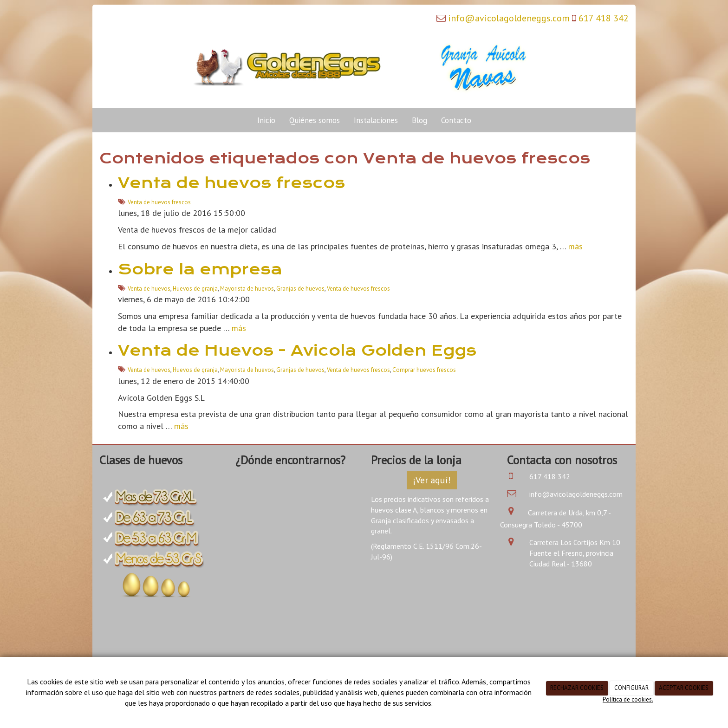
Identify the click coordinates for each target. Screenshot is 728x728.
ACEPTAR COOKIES (684, 688)
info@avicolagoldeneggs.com (509, 18)
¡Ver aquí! (432, 480)
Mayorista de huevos (247, 289)
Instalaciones (376, 120)
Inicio (266, 120)
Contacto (456, 120)
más (575, 246)
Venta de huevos (149, 289)
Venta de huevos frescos (231, 183)
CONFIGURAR (631, 688)
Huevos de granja (195, 289)
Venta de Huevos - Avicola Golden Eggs (297, 351)
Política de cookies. (628, 699)
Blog (419, 120)
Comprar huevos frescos (424, 370)
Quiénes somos (315, 120)
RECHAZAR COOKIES (577, 688)
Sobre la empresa (200, 269)
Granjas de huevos (300, 289)
